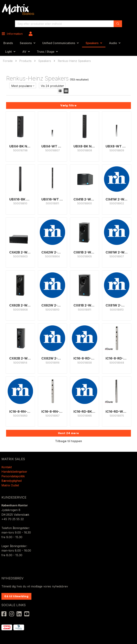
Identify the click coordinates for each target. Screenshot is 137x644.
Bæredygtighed (12, 481)
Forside (8, 61)
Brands (8, 43)
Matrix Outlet (10, 485)
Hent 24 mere (68, 433)
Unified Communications (59, 43)
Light (8, 52)
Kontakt (7, 467)
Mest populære (22, 86)
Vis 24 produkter (52, 86)
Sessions (26, 43)
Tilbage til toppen (69, 441)
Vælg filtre (68, 105)
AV (24, 52)
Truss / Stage (46, 52)
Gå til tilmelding (16, 596)
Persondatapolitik (14, 476)
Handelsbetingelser (14, 472)
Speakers (92, 43)
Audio (113, 43)
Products (25, 61)
